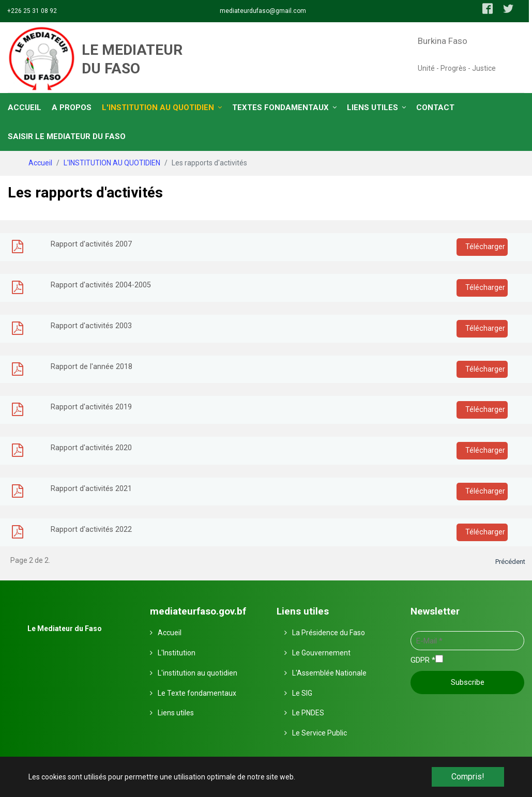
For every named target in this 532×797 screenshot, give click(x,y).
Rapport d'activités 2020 (91, 448)
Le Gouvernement (321, 653)
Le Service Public (320, 733)
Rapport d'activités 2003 (91, 326)
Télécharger (484, 247)
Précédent (510, 562)
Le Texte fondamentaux (197, 693)
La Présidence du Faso (329, 633)
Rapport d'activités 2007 (91, 244)
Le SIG (302, 693)
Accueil (170, 633)
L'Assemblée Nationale (329, 673)
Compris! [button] (468, 777)
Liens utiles (176, 713)
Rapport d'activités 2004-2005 (101, 285)
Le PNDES (308, 713)
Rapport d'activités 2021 (91, 489)
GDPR (423, 660)
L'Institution (177, 653)
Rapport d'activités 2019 (91, 407)
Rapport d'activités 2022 (91, 530)
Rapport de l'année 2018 (92, 367)
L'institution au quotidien (197, 673)
